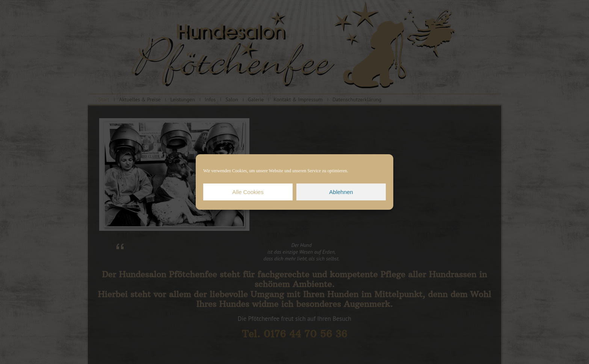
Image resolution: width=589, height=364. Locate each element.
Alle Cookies (248, 192)
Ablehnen (341, 192)
